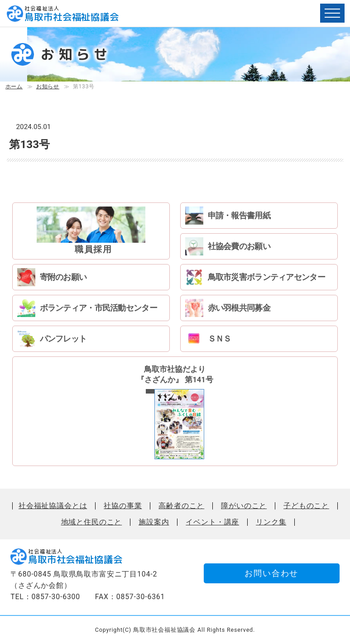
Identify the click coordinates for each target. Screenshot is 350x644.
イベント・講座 (212, 522)
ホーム (14, 87)
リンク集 (271, 522)
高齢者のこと (181, 506)
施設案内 (154, 522)
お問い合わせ (271, 573)
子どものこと (306, 506)
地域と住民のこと (92, 522)
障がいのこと (244, 506)
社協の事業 (123, 506)
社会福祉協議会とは (53, 506)
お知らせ (48, 87)
